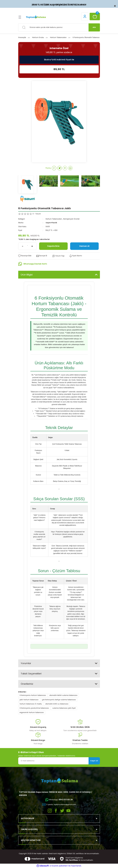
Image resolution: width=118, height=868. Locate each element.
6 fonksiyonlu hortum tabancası (33, 695)
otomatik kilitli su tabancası (57, 704)
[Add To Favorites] (25, 256)
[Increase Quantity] (32, 246)
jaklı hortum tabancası (29, 700)
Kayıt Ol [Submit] (94, 761)
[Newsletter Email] (59, 761)
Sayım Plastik (51, 223)
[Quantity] (27, 246)
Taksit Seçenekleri (31, 674)
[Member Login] (85, 17)
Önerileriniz (27, 684)
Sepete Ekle (53, 246)
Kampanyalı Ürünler (71, 219)
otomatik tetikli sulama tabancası (63, 695)
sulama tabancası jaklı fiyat (64, 708)
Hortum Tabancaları (54, 219)
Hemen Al (84, 246)
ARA (94, 27)
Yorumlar (26, 663)
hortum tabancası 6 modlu (31, 704)
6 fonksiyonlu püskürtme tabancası (34, 708)
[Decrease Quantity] (23, 246)
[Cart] (95, 17)
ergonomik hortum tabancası (32, 712)
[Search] (59, 27)
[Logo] (36, 17)
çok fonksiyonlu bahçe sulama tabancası (59, 700)
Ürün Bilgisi (27, 275)
